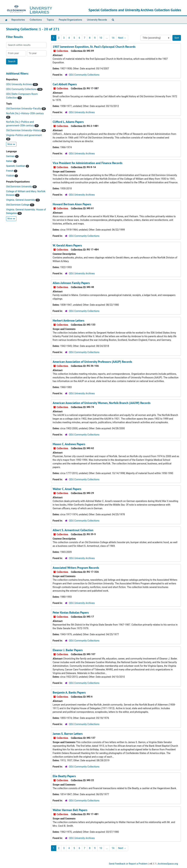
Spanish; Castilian (16, 166)
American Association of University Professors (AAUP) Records (92, 362)
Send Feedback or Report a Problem (128, 864)
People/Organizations (70, 20)
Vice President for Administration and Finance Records (88, 163)
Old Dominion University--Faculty (24, 109)
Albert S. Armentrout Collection (73, 530)
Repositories (18, 20)
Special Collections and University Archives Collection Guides (135, 10)
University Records (97, 20)
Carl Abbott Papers (65, 84)
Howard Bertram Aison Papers (72, 204)
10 (101, 38)
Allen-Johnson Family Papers (71, 283)
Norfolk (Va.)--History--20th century (25, 113)
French (10, 171)
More (11, 144)
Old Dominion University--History (24, 130)
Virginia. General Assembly (21, 200)
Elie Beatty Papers (64, 776)
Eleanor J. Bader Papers (68, 650)
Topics (50, 20)
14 (113, 38)
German (11, 156)
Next (122, 38)
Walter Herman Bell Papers (70, 810)
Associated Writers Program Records (76, 568)
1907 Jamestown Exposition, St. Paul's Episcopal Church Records (94, 47)
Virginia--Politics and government (24, 135)
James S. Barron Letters (68, 734)
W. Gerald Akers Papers (67, 245)
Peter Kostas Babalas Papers (71, 612)
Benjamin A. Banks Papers (69, 692)
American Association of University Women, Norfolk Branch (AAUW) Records (102, 403)
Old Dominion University (19, 187)
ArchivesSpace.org (168, 864)
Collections (36, 20)
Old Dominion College (18, 205)
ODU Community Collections (22, 89)
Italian (10, 161)
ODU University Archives (19, 84)
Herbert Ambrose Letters (68, 320)
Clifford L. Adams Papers (68, 122)
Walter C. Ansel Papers (67, 489)
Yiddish (10, 176)
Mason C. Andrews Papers (69, 444)
